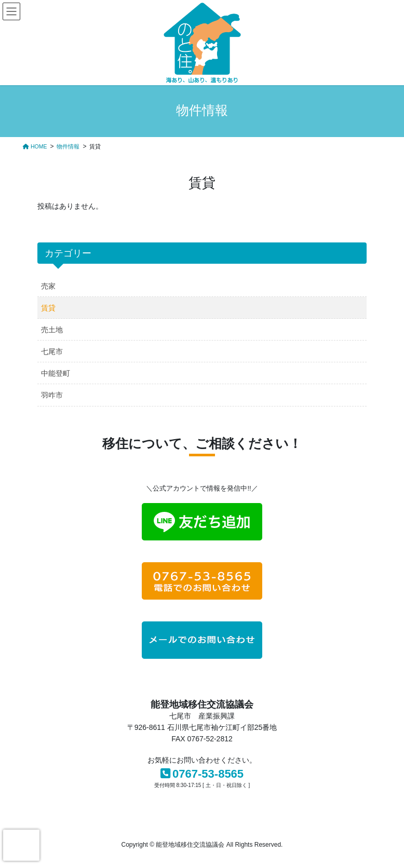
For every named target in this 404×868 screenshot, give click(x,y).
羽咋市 (52, 395)
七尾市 (52, 351)
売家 (48, 286)
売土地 (52, 330)
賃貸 (48, 308)
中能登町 (56, 373)
